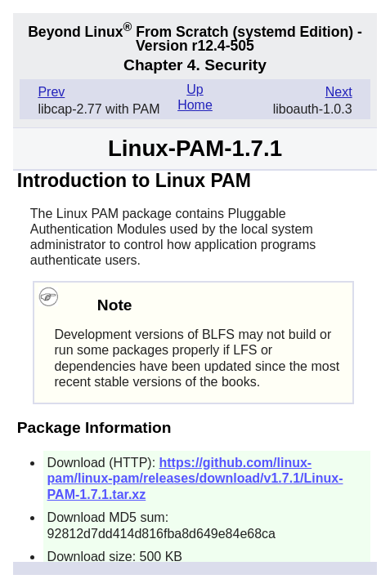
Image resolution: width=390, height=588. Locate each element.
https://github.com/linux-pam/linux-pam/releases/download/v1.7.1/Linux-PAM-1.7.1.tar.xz (195, 478)
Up (195, 89)
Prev (51, 92)
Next (339, 92)
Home (195, 105)
